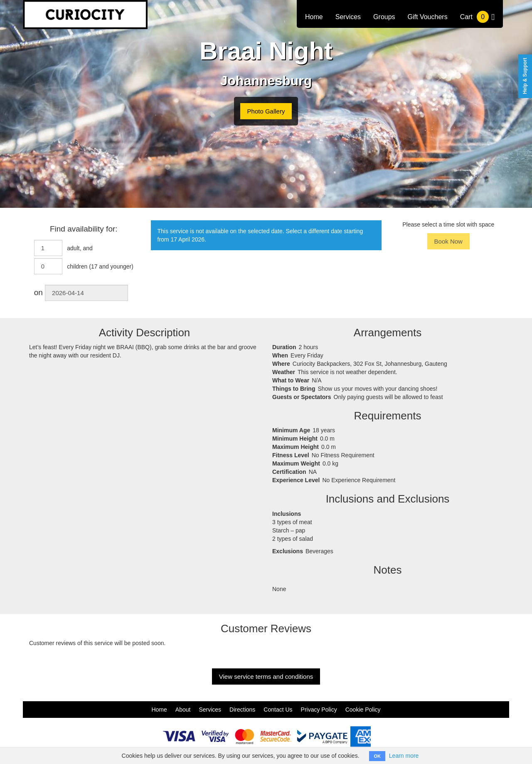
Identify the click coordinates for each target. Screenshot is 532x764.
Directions (242, 710)
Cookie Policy (363, 710)
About (183, 710)
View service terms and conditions (266, 677)
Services (348, 17)
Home (314, 17)
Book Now (448, 241)
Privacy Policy (319, 710)
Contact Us (278, 710)
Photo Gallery (266, 111)
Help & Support (525, 76)
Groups (384, 17)
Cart (477, 17)
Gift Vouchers (428, 17)
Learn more (404, 756)
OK (377, 756)
